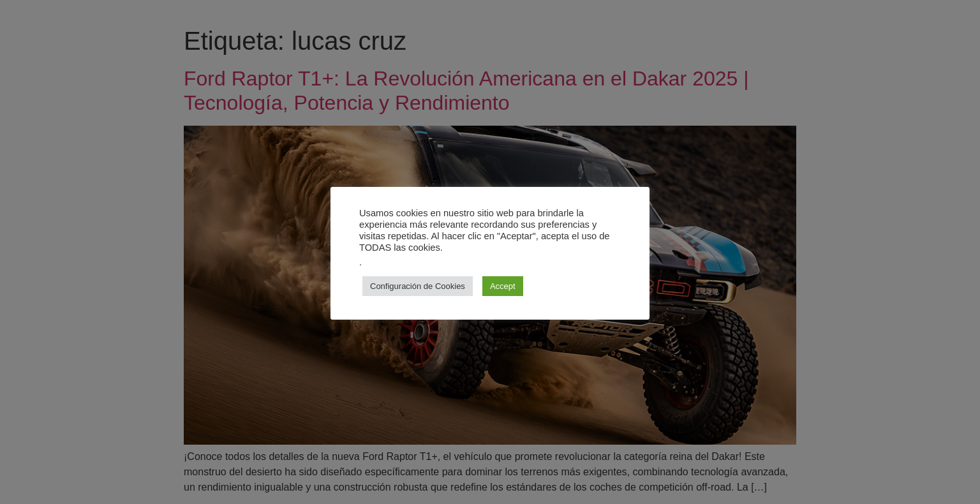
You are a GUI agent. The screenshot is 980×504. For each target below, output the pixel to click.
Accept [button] (503, 286)
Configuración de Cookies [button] (418, 286)
